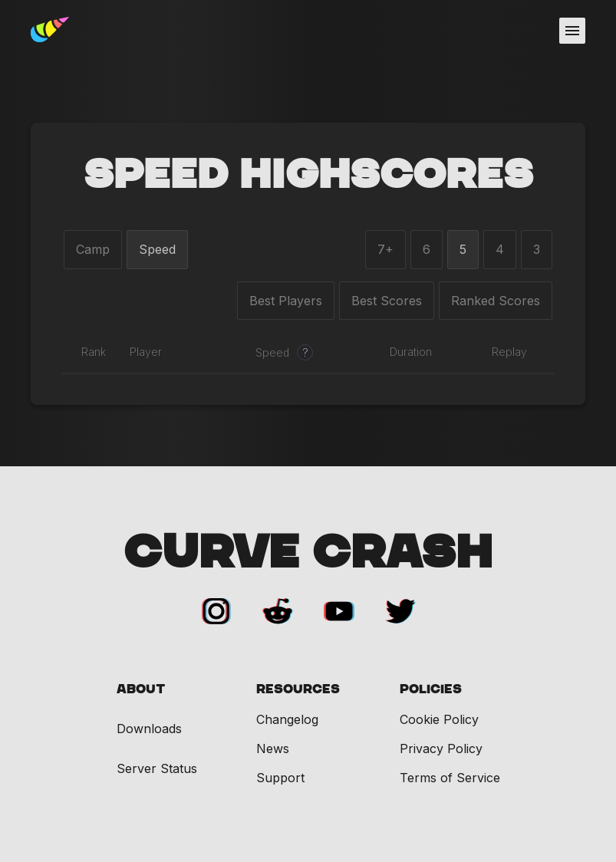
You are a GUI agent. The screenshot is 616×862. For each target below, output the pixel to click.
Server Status (157, 769)
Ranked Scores (496, 301)
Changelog (287, 719)
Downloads (149, 729)
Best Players (286, 301)
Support (280, 778)
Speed (157, 249)
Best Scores (387, 301)
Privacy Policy (441, 748)
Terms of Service (450, 778)
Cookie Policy (439, 719)
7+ (385, 249)
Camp (93, 249)
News (273, 748)
